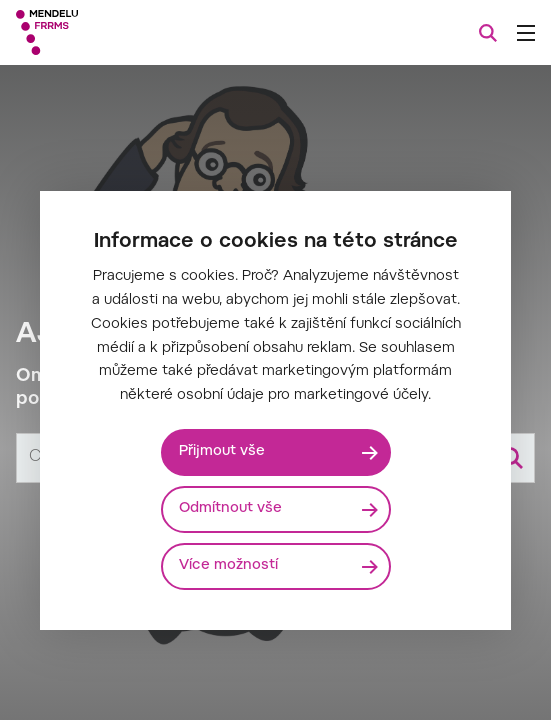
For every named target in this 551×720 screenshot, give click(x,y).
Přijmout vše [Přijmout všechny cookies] (222, 452)
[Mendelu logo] (116, 32)
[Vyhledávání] (488, 33)
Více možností (228, 566)
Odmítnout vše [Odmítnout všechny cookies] (230, 509)
